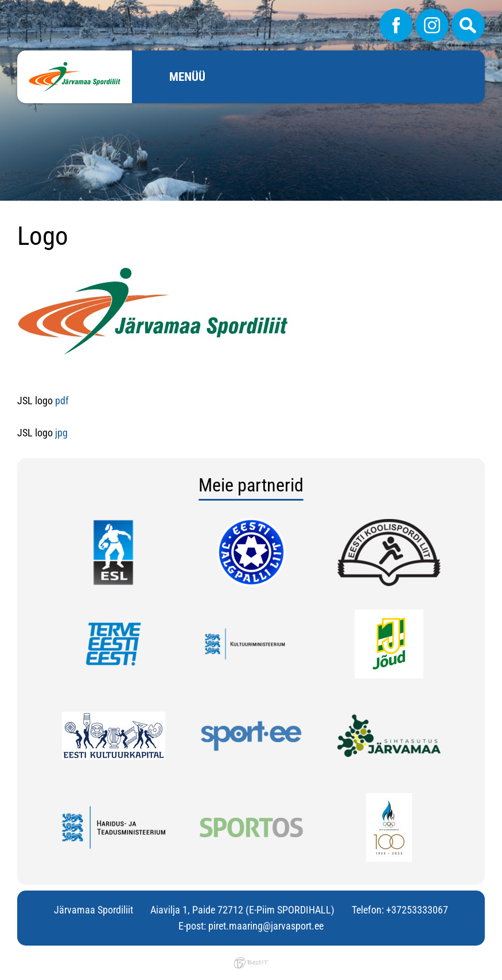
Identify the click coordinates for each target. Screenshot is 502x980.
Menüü (187, 77)
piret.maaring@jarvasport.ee (266, 926)
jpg (61, 433)
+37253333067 (417, 910)
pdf (63, 401)
